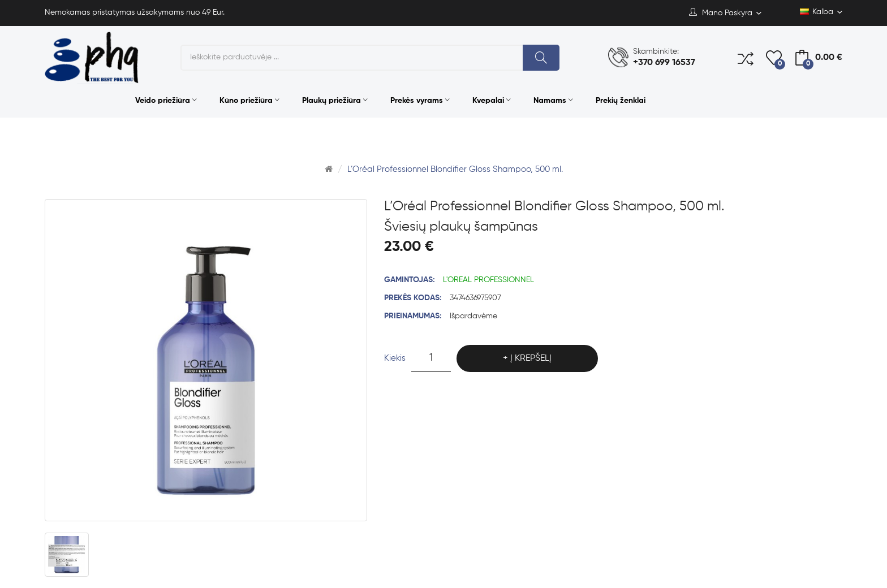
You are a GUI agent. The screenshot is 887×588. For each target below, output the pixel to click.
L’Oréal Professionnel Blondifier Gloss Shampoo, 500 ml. (455, 169)
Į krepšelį (531, 358)
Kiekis (395, 358)
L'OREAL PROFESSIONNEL (488, 280)
